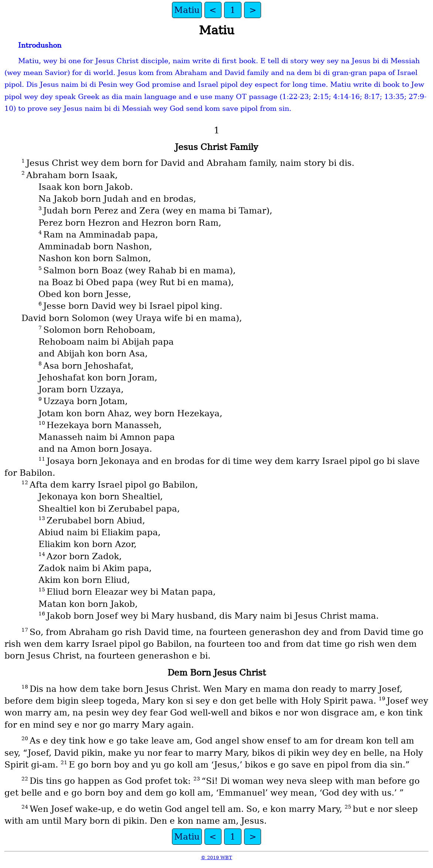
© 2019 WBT (216, 857)
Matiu (187, 10)
